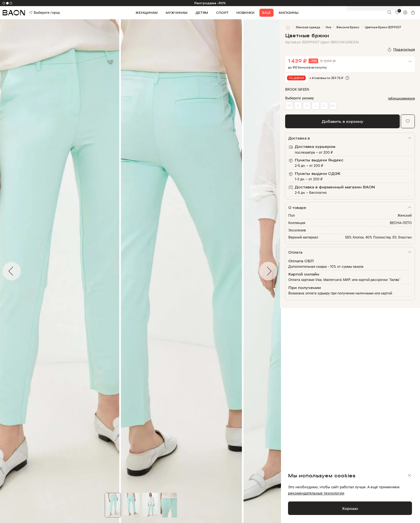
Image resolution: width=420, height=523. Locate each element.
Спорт (222, 13)
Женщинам (147, 13)
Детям (202, 13)
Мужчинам (177, 13)
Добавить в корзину (342, 121)
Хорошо (350, 508)
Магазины (289, 13)
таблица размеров (401, 98)
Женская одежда (308, 27)
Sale (266, 13)
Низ (328, 27)
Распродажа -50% (210, 3)
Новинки (245, 13)
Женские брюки (348, 27)
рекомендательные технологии (316, 493)
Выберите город (37, 13)
